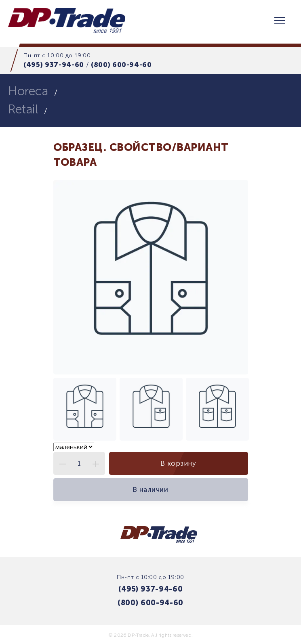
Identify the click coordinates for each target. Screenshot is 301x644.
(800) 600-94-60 (121, 65)
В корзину (178, 463)
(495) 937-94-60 (54, 65)
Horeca (28, 91)
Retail (23, 109)
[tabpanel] (151, 277)
